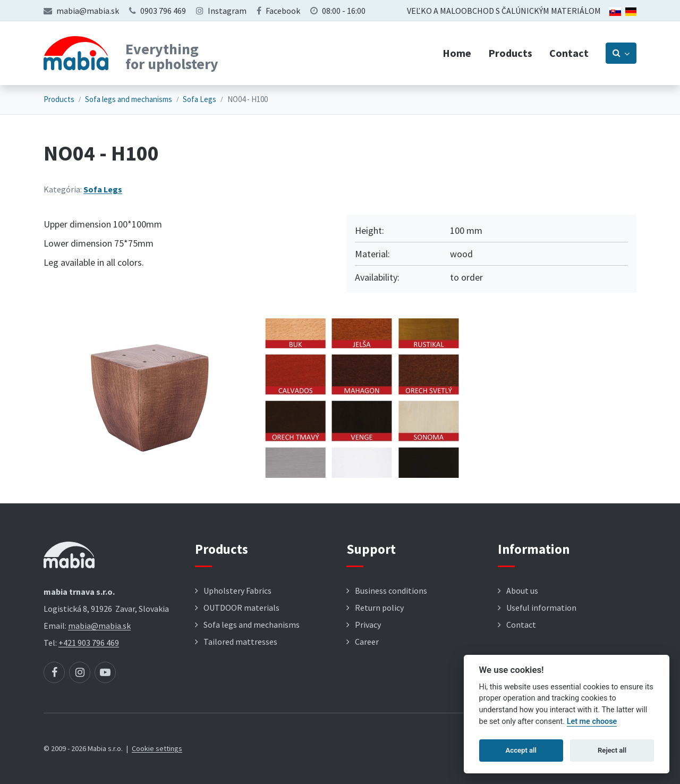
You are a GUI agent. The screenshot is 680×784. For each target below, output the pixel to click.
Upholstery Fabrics (237, 591)
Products (510, 53)
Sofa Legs (199, 99)
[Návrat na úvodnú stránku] (76, 53)
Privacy (368, 625)
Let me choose (592, 722)
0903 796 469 (163, 11)
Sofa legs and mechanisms (129, 99)
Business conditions (391, 591)
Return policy (379, 608)
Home (457, 53)
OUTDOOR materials (241, 608)
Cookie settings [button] (157, 748)
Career (367, 642)
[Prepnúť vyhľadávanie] (621, 53)
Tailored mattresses (240, 642)
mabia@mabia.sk (88, 11)
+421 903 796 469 (89, 643)
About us (522, 591)
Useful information (541, 608)
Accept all (521, 750)
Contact (569, 53)
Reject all (612, 750)
